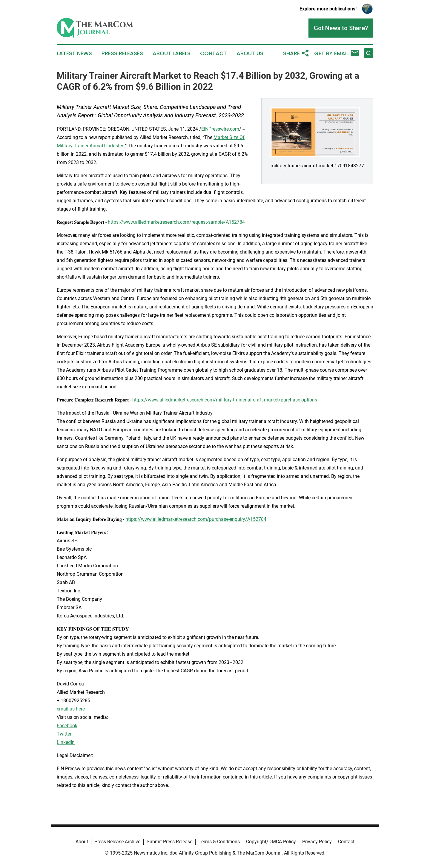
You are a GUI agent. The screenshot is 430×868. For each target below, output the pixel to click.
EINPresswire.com (220, 129)
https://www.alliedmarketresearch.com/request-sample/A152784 (176, 222)
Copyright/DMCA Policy (271, 842)
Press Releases (122, 53)
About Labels (172, 53)
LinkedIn (66, 742)
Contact (214, 53)
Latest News (74, 53)
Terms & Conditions (219, 842)
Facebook (67, 726)
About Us (250, 53)
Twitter (64, 734)
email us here (71, 709)
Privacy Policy (317, 842)
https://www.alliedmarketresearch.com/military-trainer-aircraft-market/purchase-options (225, 400)
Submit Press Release (169, 842)
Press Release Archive (117, 842)
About (82, 842)
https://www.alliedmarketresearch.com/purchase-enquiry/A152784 (196, 519)
